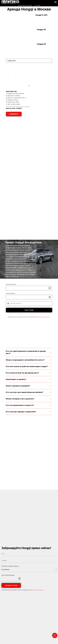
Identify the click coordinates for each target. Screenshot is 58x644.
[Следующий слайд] (50, 76)
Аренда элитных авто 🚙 (25, 5)
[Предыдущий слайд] (9, 76)
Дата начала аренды (8, 575)
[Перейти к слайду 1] (29, 86)
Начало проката (11, 284)
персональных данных (44, 317)
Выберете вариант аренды (10, 566)
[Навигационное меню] (55, 2)
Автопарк (38, 5)
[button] (14, 114)
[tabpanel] (29, 90)
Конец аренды (11, 293)
